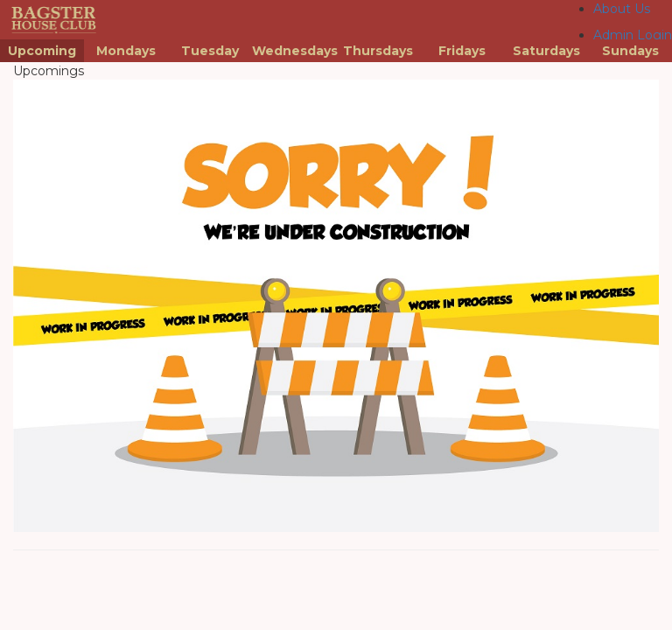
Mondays (126, 51)
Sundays (630, 51)
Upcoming (42, 51)
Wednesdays (294, 51)
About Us (622, 9)
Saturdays (546, 51)
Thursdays (378, 51)
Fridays (462, 51)
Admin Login (633, 35)
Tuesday (210, 51)
